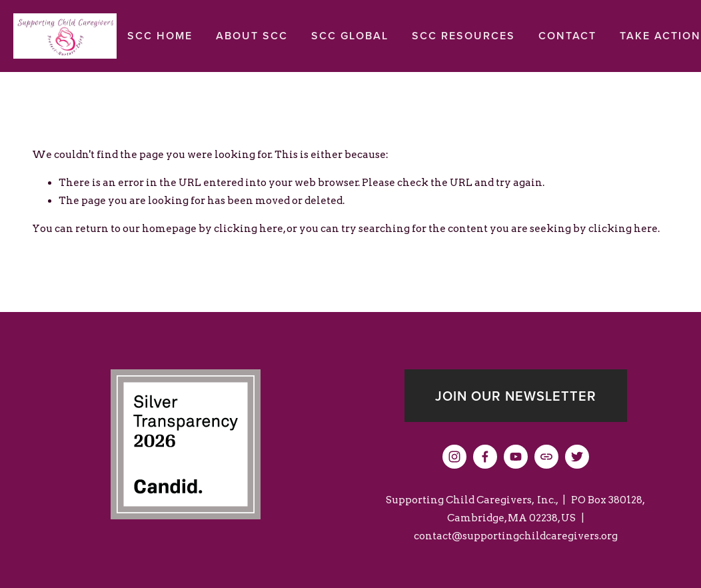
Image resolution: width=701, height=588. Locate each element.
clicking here (249, 229)
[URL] (546, 457)
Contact (567, 36)
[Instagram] (454, 457)
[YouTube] (516, 457)
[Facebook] (485, 457)
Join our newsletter (516, 396)
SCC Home (160, 36)
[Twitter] (577, 457)
